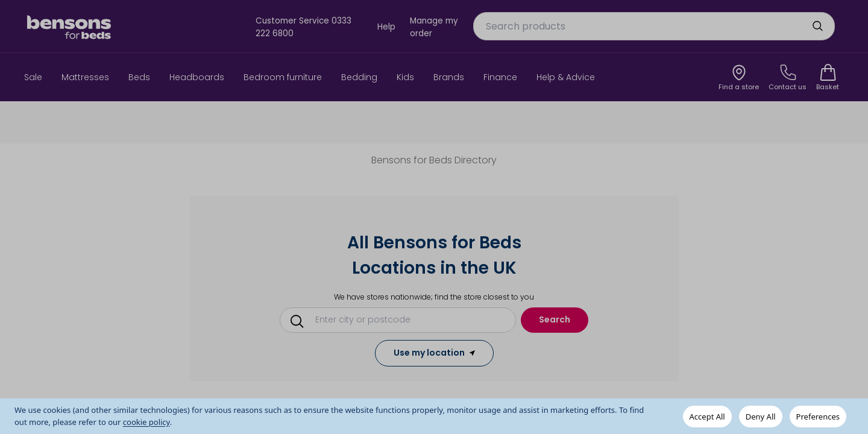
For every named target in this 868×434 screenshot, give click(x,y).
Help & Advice (566, 77)
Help (386, 27)
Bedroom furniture (283, 77)
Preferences (818, 417)
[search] (817, 26)
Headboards (197, 77)
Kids (405, 77)
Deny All (761, 417)
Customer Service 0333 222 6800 (303, 27)
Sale (33, 77)
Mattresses (85, 77)
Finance (500, 77)
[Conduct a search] (402, 319)
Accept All (707, 417)
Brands (449, 77)
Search (555, 319)
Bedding (359, 77)
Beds (139, 77)
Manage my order (434, 27)
